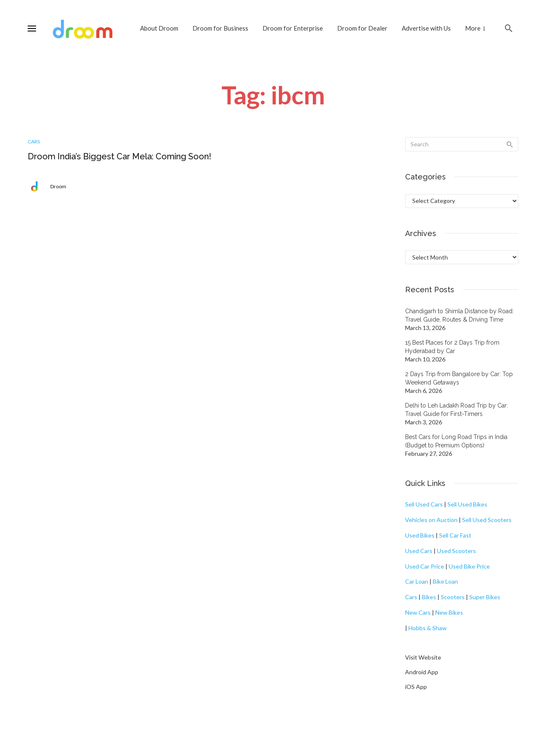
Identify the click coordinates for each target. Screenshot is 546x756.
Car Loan (417, 581)
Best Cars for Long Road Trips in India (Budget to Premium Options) (456, 441)
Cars (34, 142)
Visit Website (423, 657)
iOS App (416, 687)
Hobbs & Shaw (428, 628)
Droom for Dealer (362, 28)
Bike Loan (445, 581)
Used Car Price (425, 566)
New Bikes (449, 612)
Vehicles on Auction (431, 520)
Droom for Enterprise (293, 28)
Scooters (453, 597)
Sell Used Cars (424, 504)
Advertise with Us (426, 28)
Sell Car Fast (455, 535)
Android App (422, 672)
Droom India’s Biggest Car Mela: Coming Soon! (120, 156)
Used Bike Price (469, 566)
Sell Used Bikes (467, 504)
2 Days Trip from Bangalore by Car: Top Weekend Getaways (459, 378)
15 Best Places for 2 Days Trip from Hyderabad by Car (452, 347)
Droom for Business (220, 28)
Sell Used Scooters (487, 520)
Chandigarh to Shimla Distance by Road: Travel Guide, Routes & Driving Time (459, 315)
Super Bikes (485, 597)
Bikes (429, 597)
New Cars (418, 612)
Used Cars (419, 551)
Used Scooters (456, 551)
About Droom (159, 28)
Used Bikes (420, 535)
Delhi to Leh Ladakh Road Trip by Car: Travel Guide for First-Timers (456, 410)
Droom (58, 186)
